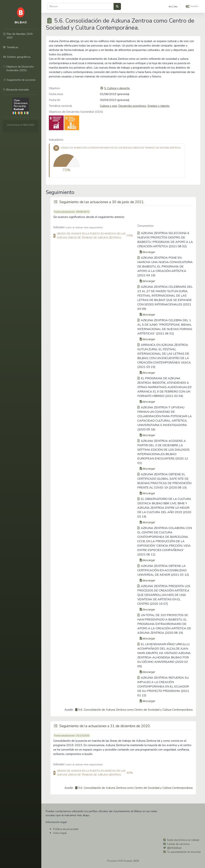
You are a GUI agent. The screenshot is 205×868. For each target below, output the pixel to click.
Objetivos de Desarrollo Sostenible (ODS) (76, 112)
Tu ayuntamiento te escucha (184, 852)
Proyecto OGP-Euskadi (120, 861)
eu (176, 6)
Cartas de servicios (178, 844)
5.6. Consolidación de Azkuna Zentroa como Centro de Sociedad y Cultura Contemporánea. (136, 710)
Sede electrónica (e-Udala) (183, 840)
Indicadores (56, 140)
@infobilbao (174, 848)
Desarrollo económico (132, 106)
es (170, 6)
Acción (69, 710)
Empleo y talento (159, 106)
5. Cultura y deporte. (117, 88)
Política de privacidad (66, 829)
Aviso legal (60, 833)
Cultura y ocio (108, 106)
